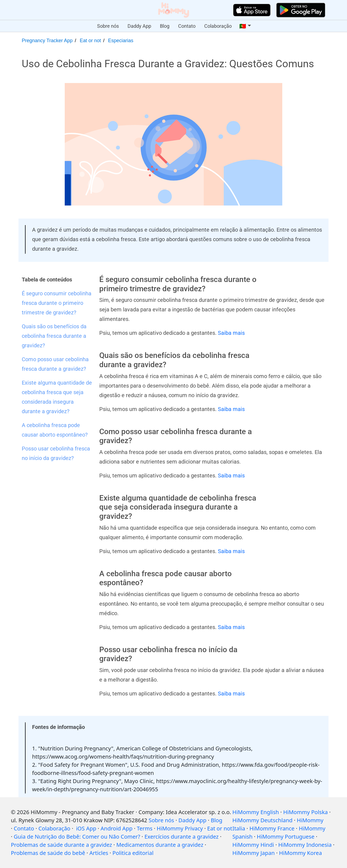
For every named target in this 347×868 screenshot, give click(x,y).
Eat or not (90, 41)
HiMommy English (256, 812)
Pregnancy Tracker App (47, 41)
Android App (117, 828)
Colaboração (218, 26)
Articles (99, 853)
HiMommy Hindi (253, 845)
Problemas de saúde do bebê (48, 853)
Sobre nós (108, 26)
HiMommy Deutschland (263, 820)
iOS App (86, 828)
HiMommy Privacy (180, 828)
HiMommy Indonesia (305, 845)
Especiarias (121, 41)
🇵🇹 (243, 26)
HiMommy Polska (305, 812)
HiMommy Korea (300, 853)
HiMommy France (272, 828)
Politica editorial (133, 853)
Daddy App (139, 26)
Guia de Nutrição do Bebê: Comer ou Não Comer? (77, 837)
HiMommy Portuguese (286, 837)
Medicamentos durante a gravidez (160, 845)
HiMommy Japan (254, 853)
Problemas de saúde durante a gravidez (61, 845)
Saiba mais (231, 333)
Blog (165, 26)
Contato (187, 26)
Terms (145, 828)
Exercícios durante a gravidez (182, 837)
